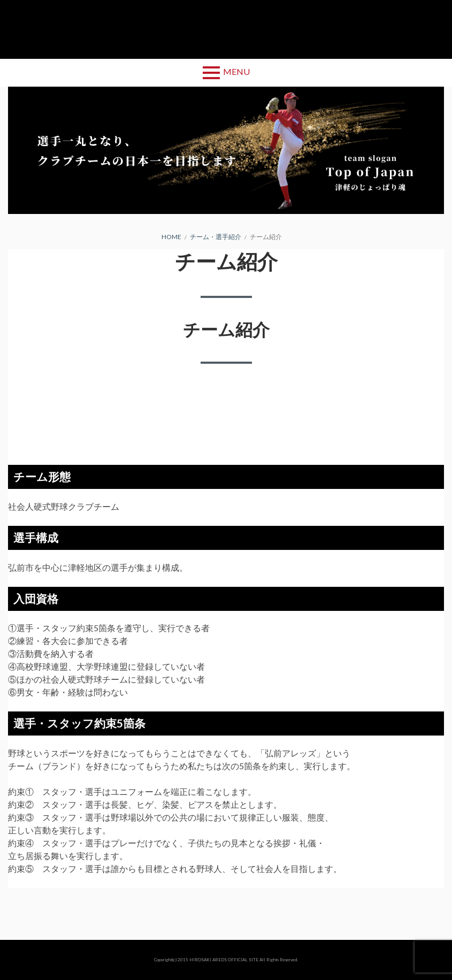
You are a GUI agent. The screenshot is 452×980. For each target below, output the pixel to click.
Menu (236, 71)
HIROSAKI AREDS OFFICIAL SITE (224, 960)
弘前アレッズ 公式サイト (226, 29)
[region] (226, 150)
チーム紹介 (226, 329)
